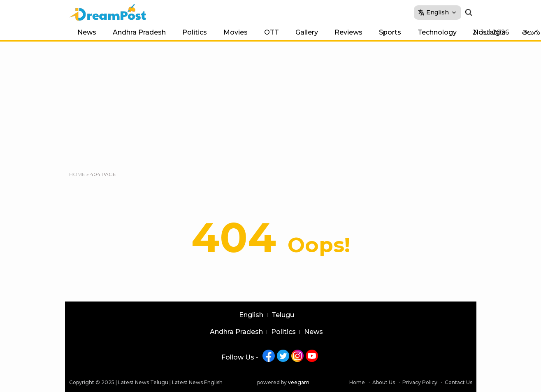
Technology (437, 32)
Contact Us (459, 382)
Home (77, 174)
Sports (390, 32)
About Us (384, 382)
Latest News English (197, 382)
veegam (299, 382)
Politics (195, 32)
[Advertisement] (271, 103)
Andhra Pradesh (139, 32)
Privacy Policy (420, 382)
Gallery (307, 32)
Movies (236, 32)
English (251, 315)
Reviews (348, 32)
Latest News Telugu (143, 382)
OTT (272, 32)
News (87, 32)
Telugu (283, 315)
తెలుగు (531, 32)
